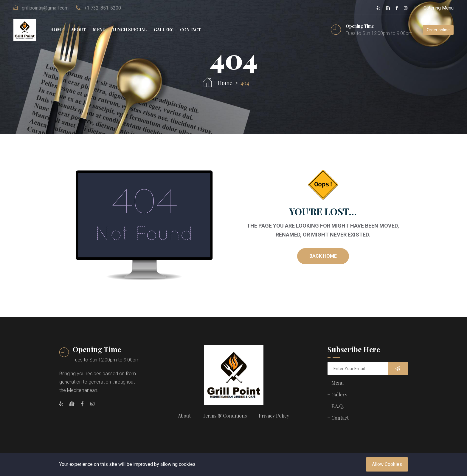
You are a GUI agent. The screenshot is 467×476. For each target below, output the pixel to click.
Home (57, 30)
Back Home (323, 256)
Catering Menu (439, 8)
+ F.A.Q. (336, 406)
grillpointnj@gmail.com (45, 8)
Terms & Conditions (225, 416)
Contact (190, 30)
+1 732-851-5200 (103, 8)
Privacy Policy (274, 416)
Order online (438, 30)
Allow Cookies (387, 464)
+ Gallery (337, 394)
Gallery (163, 30)
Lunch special (129, 30)
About (78, 30)
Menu (99, 30)
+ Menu (336, 383)
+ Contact (338, 418)
